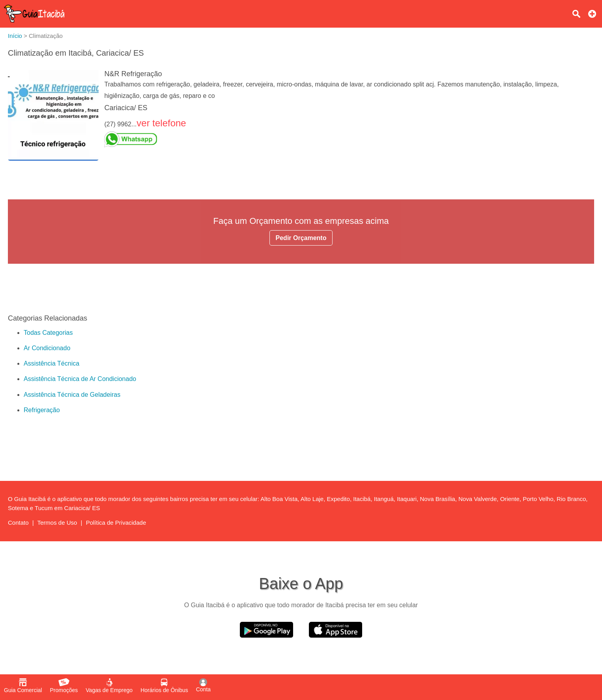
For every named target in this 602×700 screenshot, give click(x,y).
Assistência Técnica (51, 363)
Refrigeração (42, 410)
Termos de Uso (57, 523)
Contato (18, 523)
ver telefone (161, 123)
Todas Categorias (48, 333)
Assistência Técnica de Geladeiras (72, 395)
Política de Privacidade (116, 523)
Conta (203, 685)
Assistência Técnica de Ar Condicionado (80, 379)
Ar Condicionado (47, 348)
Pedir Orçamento (301, 238)
